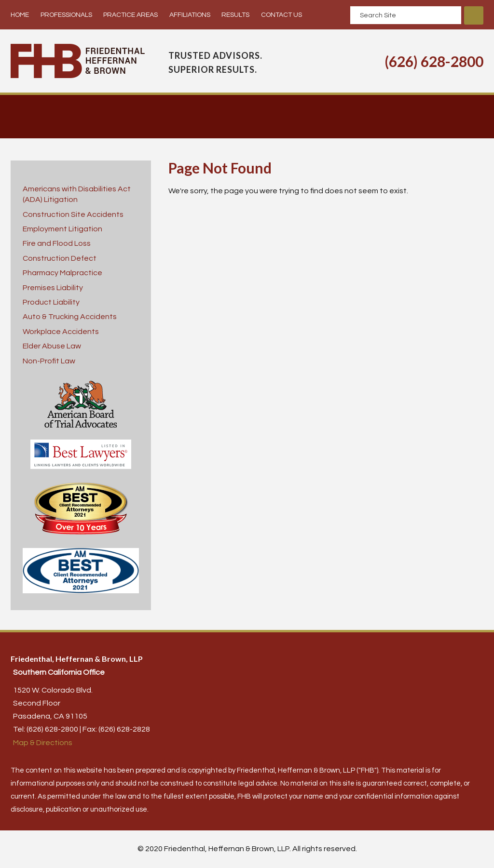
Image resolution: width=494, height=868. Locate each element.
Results (235, 15)
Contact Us (281, 15)
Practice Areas (130, 15)
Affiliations (190, 15)
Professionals (66, 15)
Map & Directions (43, 743)
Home (20, 15)
